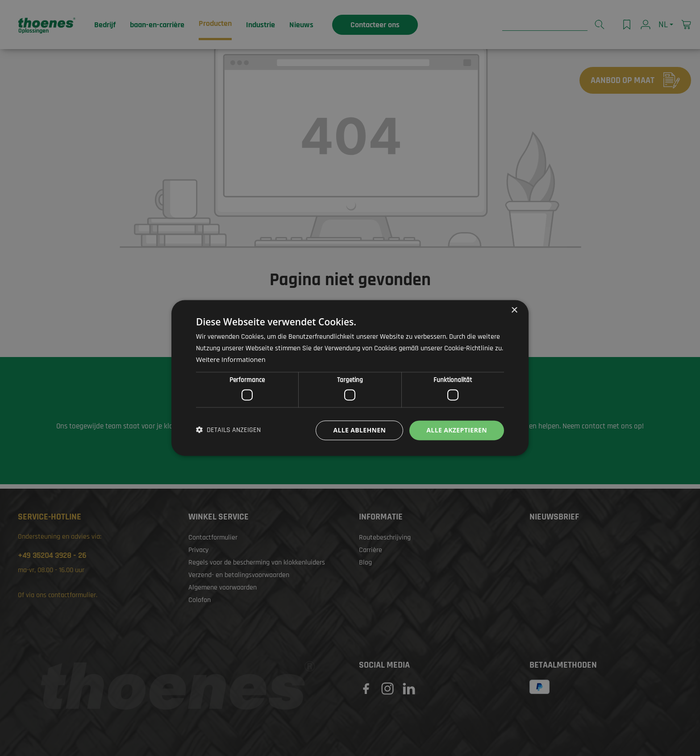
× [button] (514, 310)
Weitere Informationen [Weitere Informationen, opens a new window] (231, 360)
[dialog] (350, 378)
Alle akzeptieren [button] (457, 430)
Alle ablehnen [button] (359, 430)
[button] (228, 430)
